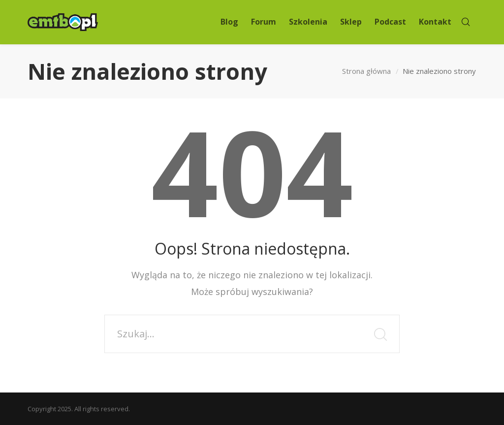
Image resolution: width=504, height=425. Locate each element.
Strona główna (366, 71)
